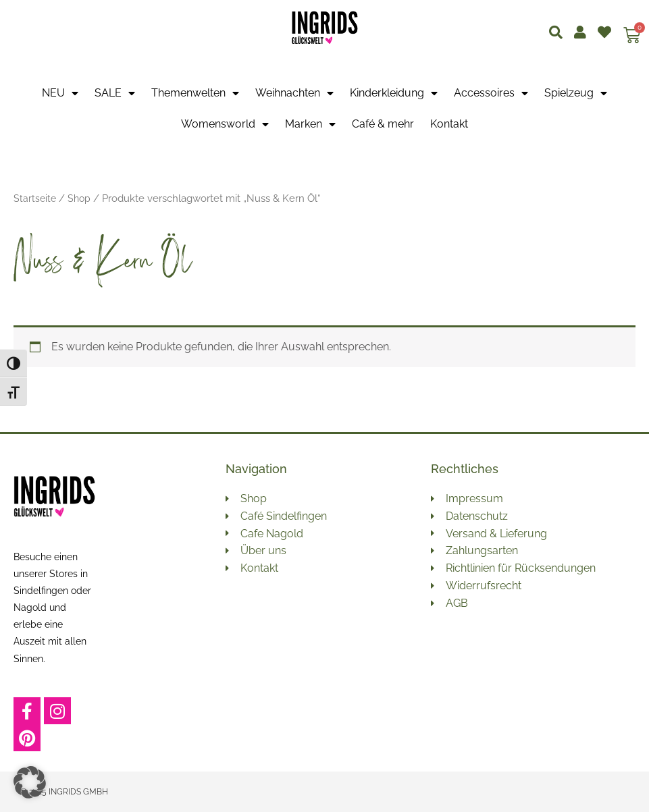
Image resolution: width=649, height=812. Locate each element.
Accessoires (491, 93)
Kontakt (449, 124)
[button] (30, 782)
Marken (310, 124)
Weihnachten (294, 93)
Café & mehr (383, 124)
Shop (81, 198)
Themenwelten (195, 93)
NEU (60, 93)
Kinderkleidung (394, 93)
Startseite (35, 198)
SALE (115, 93)
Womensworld (225, 124)
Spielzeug (576, 93)
